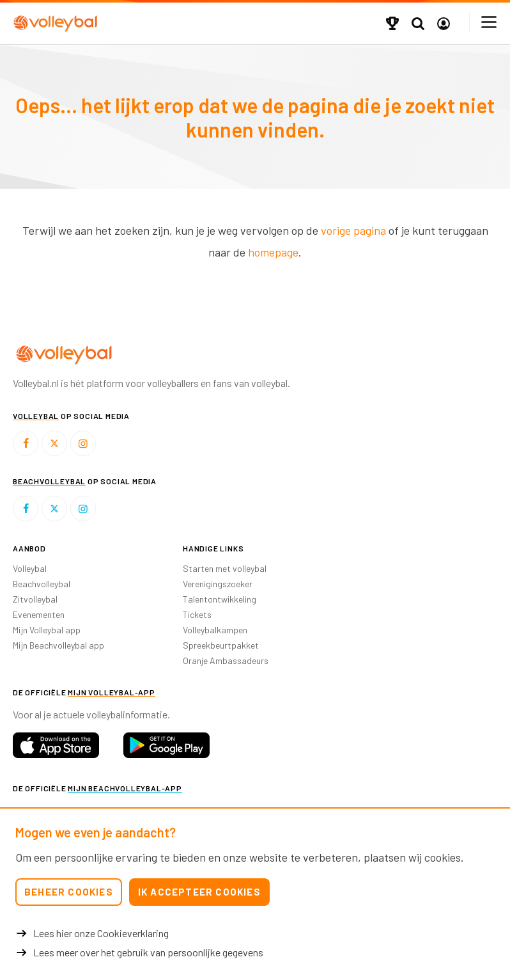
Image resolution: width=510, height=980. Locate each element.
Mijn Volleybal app (47, 630)
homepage (273, 252)
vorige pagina (353, 230)
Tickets (197, 614)
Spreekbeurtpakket (221, 645)
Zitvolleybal (35, 599)
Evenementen (39, 614)
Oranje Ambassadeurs (226, 660)
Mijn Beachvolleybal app (58, 645)
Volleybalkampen (215, 630)
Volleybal (30, 568)
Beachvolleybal (42, 584)
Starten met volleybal (225, 568)
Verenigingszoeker (218, 584)
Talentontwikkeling (220, 599)
